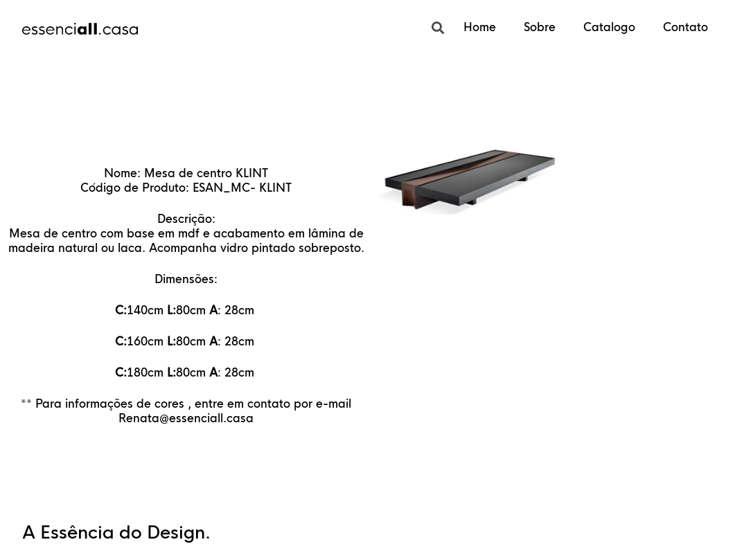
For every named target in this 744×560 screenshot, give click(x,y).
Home (480, 27)
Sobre (540, 27)
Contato (685, 27)
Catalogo (609, 27)
